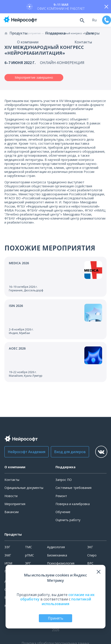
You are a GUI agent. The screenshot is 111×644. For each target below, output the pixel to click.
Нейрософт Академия (27, 452)
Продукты (18, 33)
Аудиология (56, 547)
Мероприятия (15, 504)
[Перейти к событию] (55, 277)
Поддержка (55, 33)
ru (94, 20)
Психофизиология (61, 563)
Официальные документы (24, 488)
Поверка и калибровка (73, 504)
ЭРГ (28, 563)
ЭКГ (90, 547)
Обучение (63, 512)
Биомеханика (57, 555)
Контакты (83, 42)
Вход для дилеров (70, 452)
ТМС (29, 547)
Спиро (92, 555)
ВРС (90, 563)
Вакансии (12, 512)
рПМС (30, 555)
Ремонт (61, 496)
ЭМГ (8, 555)
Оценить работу (68, 520)
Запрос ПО (64, 480)
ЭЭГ (7, 547)
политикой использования (66, 601)
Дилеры (93, 33)
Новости (11, 496)
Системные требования (73, 488)
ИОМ (8, 563)
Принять (56, 618)
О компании (28, 42)
